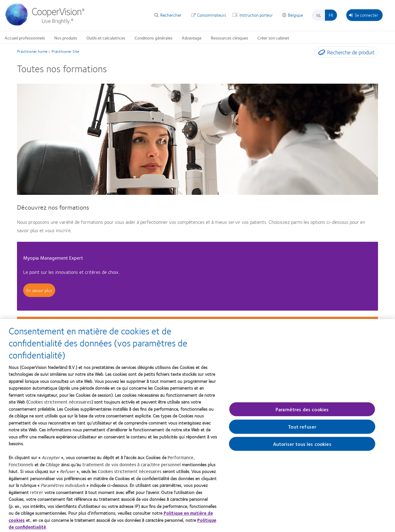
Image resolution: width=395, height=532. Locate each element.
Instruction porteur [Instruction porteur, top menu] (256, 15)
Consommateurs (212, 15)
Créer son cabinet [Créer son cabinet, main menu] (273, 38)
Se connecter (364, 15)
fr (331, 15)
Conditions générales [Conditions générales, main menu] (154, 38)
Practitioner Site (65, 51)
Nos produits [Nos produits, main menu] (66, 38)
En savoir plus (39, 290)
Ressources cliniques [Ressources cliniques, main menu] (229, 38)
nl (319, 15)
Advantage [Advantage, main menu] (192, 38)
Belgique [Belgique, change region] (295, 15)
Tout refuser (302, 429)
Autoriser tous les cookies (302, 446)
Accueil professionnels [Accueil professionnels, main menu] (25, 38)
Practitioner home (32, 51)
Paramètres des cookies (302, 412)
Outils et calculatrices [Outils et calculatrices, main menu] (106, 38)
